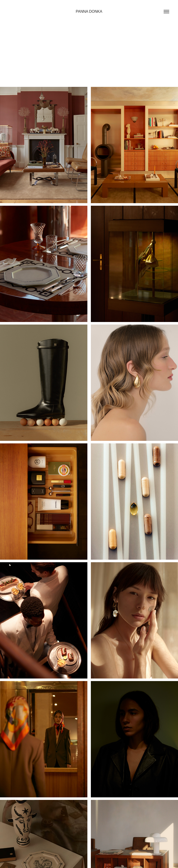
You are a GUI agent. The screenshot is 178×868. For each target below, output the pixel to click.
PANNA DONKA (89, 11)
